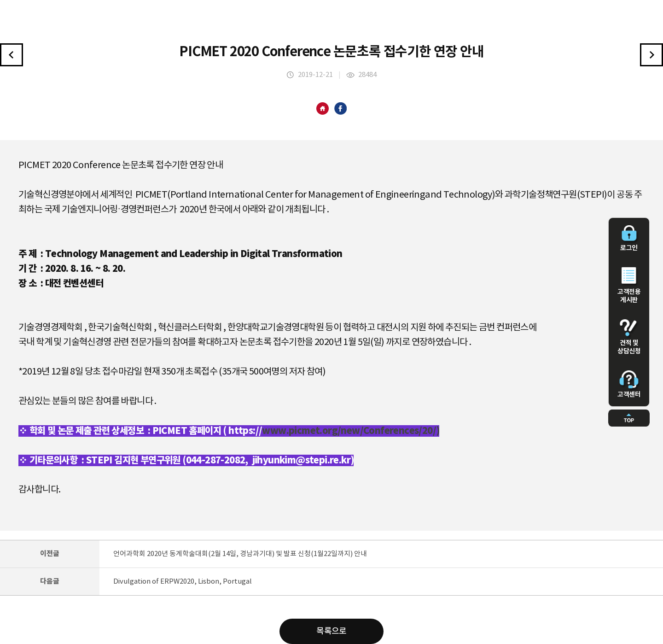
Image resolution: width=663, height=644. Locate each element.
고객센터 (629, 384)
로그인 (629, 239)
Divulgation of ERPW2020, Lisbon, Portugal (183, 582)
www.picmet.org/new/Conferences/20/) (351, 431)
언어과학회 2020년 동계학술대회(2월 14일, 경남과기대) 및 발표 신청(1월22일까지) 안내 (240, 554)
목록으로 (331, 631)
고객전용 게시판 (629, 286)
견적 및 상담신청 (629, 337)
